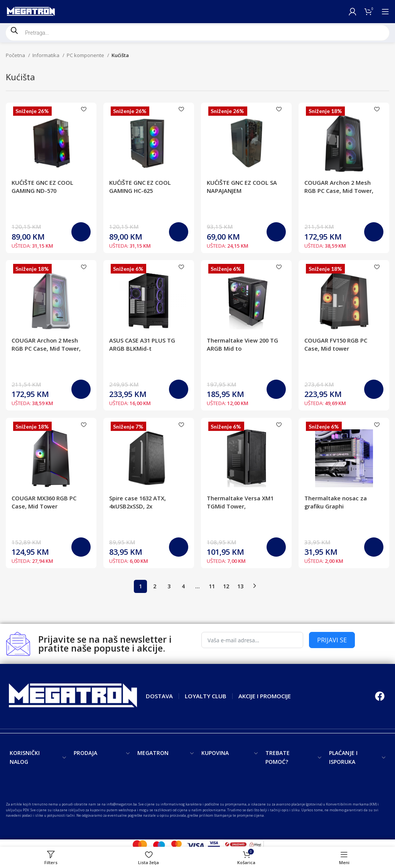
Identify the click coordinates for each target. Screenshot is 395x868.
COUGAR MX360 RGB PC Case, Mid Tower (45, 503)
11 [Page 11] (212, 587)
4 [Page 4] (183, 587)
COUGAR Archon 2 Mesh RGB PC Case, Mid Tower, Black (340, 191)
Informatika (46, 55)
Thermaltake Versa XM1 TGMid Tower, (241, 503)
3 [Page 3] (169, 587)
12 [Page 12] (226, 587)
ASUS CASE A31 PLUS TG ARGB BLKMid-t (143, 345)
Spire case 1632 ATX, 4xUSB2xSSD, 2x (139, 503)
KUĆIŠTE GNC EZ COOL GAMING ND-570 (43, 187)
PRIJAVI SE (332, 641)
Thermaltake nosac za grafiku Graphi (337, 503)
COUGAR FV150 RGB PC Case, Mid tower (337, 345)
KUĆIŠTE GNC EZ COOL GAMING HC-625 (141, 187)
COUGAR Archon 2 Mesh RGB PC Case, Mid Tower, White (46, 349)
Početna (16, 55)
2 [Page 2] (155, 587)
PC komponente (86, 55)
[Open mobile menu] (385, 12)
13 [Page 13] (240, 587)
